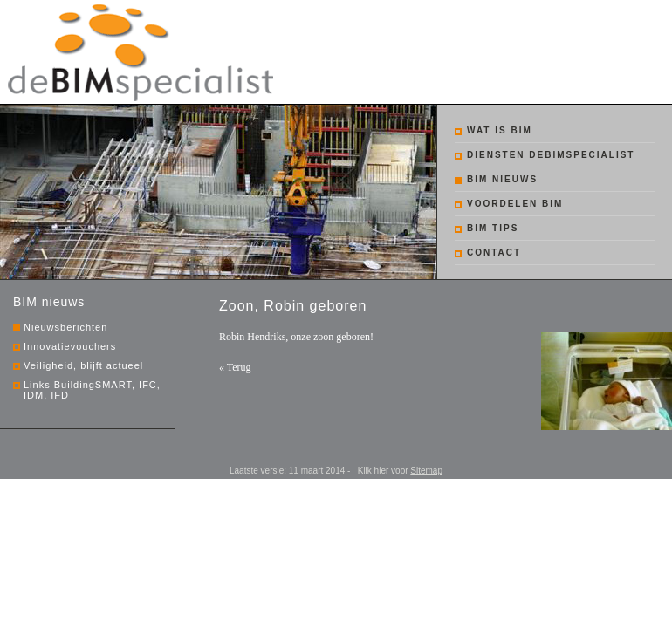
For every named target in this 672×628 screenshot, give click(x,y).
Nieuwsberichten (65, 327)
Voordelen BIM (515, 204)
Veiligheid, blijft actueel (83, 365)
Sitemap (426, 471)
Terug (239, 367)
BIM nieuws (502, 179)
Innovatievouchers (70, 346)
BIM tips (493, 228)
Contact (494, 253)
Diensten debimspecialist (551, 155)
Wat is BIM (500, 130)
